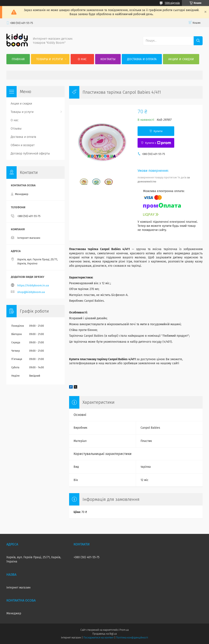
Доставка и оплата (142, 59)
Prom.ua (124, 630)
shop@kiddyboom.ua (31, 292)
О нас (82, 59)
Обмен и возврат (23, 145)
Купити (158, 131)
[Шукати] (198, 41)
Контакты (108, 59)
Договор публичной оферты (30, 154)
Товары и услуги (50, 59)
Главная (18, 59)
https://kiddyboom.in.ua (33, 285)
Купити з (158, 143)
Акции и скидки (181, 59)
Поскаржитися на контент (98, 638)
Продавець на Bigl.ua (104, 634)
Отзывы (16, 129)
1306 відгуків (172, 3)
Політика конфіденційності (132, 638)
